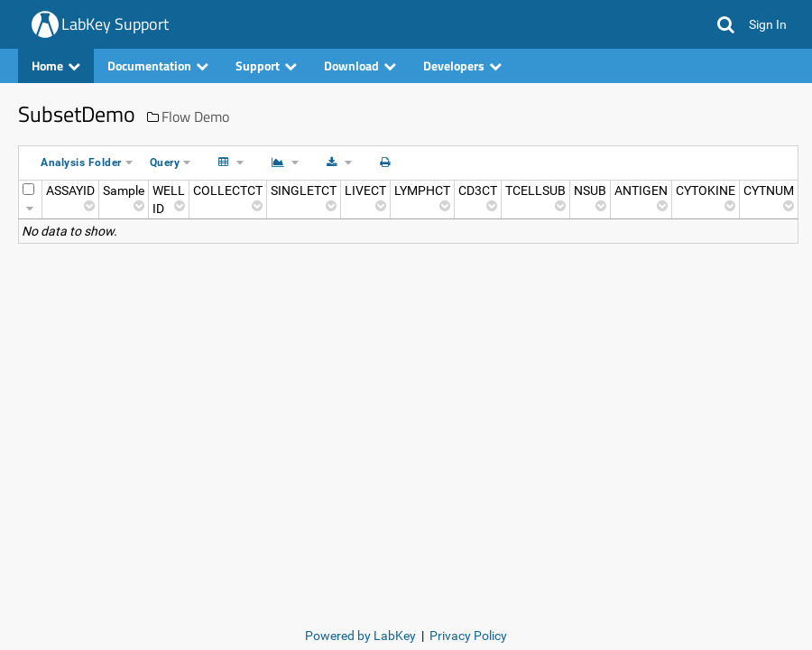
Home (56, 65)
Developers (462, 65)
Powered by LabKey (360, 636)
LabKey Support (115, 24)
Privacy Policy (468, 636)
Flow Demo (195, 116)
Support (266, 65)
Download (360, 65)
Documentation (158, 65)
